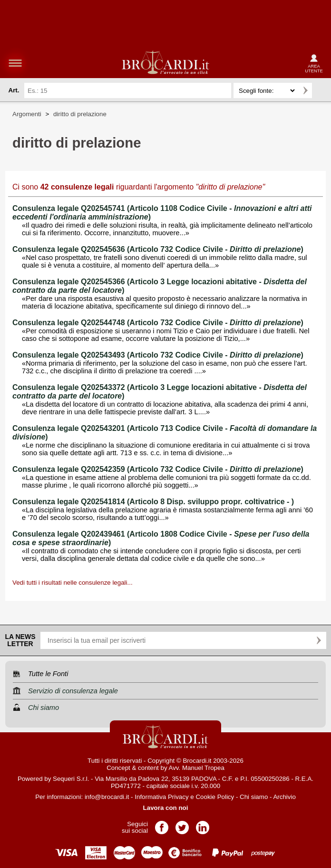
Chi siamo (254, 797)
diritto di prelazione (80, 114)
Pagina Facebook (162, 824)
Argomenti (27, 114)
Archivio (284, 797)
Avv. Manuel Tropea (197, 768)
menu (15, 63)
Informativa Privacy (161, 797)
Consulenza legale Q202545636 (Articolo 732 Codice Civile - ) (158, 249)
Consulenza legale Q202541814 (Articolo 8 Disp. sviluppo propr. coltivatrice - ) (153, 502)
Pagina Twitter (182, 824)
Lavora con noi (166, 808)
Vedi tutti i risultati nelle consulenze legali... (73, 583)
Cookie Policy (215, 797)
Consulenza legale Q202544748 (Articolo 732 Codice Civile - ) (158, 323)
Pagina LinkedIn (203, 824)
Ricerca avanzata (321, 90)
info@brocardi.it (107, 797)
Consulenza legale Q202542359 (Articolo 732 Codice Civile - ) (158, 469)
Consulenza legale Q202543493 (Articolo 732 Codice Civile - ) (158, 355)
